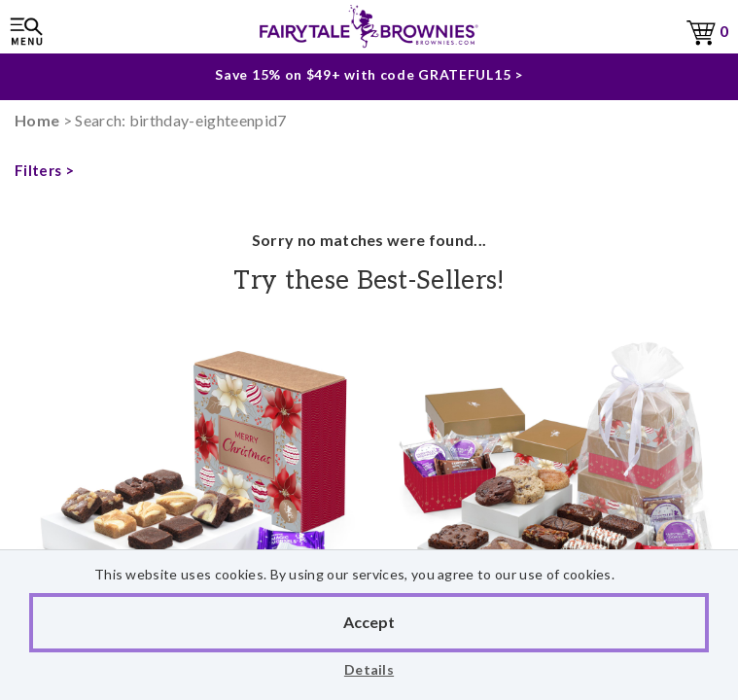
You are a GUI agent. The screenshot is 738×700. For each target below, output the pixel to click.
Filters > (44, 170)
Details (369, 669)
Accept (369, 622)
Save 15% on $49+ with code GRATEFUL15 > (369, 71)
